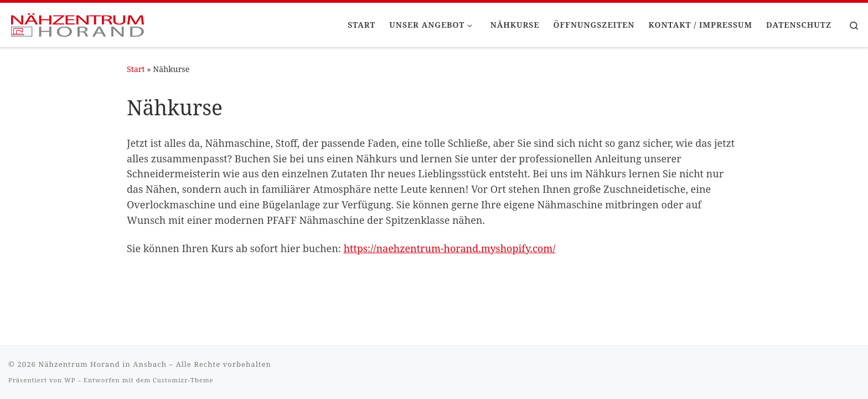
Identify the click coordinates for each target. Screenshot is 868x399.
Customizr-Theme (183, 380)
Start (136, 69)
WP (70, 380)
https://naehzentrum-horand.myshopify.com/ (450, 248)
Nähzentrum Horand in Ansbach (102, 364)
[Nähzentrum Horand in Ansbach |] (77, 23)
